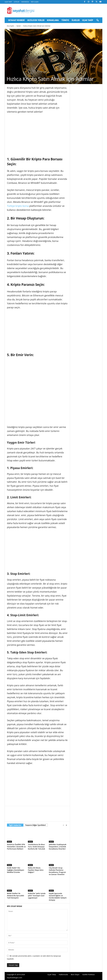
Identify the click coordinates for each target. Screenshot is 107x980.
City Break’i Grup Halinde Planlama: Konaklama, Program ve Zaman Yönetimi (57, 871)
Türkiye (65, 20)
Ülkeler (76, 20)
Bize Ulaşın (35, 2)
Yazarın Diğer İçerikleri (35, 825)
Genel (19, 26)
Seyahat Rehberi (16, 20)
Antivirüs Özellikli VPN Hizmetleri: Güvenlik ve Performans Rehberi (16, 847)
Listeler (17, 2)
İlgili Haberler (15, 825)
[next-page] (66, 825)
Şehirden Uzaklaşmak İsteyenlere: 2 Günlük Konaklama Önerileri (58, 847)
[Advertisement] (37, 135)
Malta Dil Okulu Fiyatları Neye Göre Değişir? (36, 870)
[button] (97, 20)
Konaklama (53, 20)
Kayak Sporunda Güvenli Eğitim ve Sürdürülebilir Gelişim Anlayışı (58, 897)
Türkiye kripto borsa (18, 206)
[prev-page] (63, 825)
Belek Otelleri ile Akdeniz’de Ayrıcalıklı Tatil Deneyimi (16, 896)
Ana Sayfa (10, 26)
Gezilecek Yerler (36, 20)
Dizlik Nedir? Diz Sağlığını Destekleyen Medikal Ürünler (16, 870)
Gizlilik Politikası (89, 974)
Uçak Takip (8, 2)
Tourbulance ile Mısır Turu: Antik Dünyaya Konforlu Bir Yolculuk (37, 847)
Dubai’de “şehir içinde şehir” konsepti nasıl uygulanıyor (37, 896)
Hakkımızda (25, 2)
